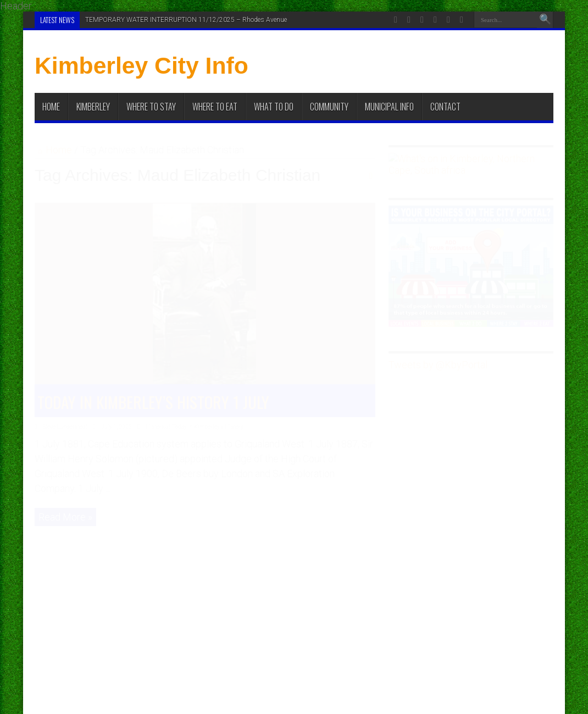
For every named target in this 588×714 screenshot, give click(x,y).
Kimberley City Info (142, 65)
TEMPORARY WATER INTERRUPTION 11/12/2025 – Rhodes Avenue (186, 20)
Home (51, 107)
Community (329, 107)
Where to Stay (151, 107)
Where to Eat (215, 107)
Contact (445, 107)
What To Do (274, 107)
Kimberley (93, 107)
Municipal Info (389, 107)
